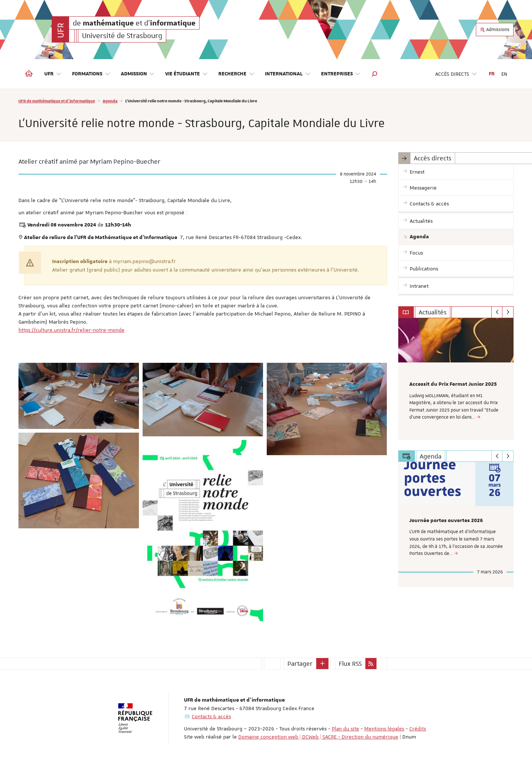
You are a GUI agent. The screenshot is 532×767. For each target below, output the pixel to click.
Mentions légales (384, 729)
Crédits (418, 729)
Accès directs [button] (456, 74)
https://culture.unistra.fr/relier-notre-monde (71, 330)
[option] (456, 379)
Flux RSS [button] (350, 664)
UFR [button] (53, 74)
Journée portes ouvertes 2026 (446, 521)
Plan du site (345, 729)
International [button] (288, 74)
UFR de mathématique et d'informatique (57, 101)
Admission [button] (138, 74)
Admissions (495, 30)
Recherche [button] (236, 74)
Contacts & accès (211, 716)
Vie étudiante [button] (187, 74)
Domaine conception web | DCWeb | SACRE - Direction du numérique (318, 737)
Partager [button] (300, 664)
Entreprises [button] (341, 74)
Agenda (110, 101)
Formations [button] (91, 74)
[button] (375, 74)
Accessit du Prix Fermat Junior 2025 (453, 384)
